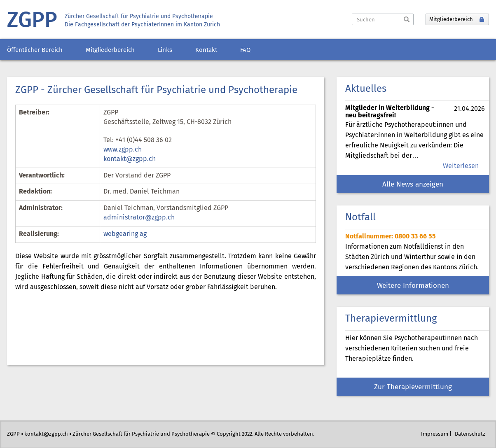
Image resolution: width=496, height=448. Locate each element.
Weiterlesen (461, 166)
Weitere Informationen (413, 286)
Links (165, 50)
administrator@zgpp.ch (139, 218)
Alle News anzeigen (413, 185)
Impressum (435, 434)
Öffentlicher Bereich (35, 50)
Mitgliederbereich (110, 50)
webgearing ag (125, 234)
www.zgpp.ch (123, 150)
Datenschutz (470, 434)
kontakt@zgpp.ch (130, 159)
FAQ (245, 50)
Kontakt (206, 50)
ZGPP (32, 21)
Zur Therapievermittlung (413, 387)
